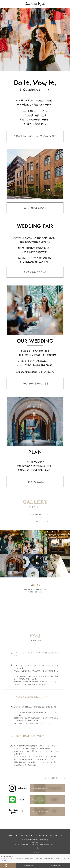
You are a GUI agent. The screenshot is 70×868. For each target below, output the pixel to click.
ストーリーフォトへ (35, 521)
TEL (8, 865)
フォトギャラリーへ (35, 515)
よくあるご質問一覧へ (52, 778)
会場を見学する (30, 865)
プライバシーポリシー (35, 852)
